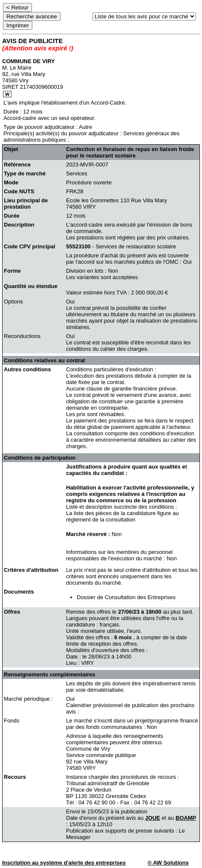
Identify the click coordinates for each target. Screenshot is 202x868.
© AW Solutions (168, 863)
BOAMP (186, 818)
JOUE (152, 818)
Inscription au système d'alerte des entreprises (64, 863)
